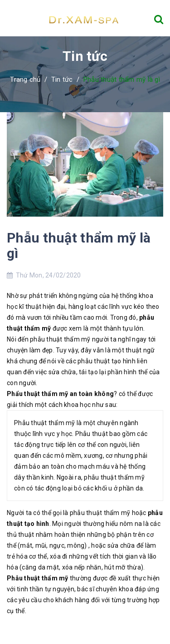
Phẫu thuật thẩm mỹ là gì (79, 245)
